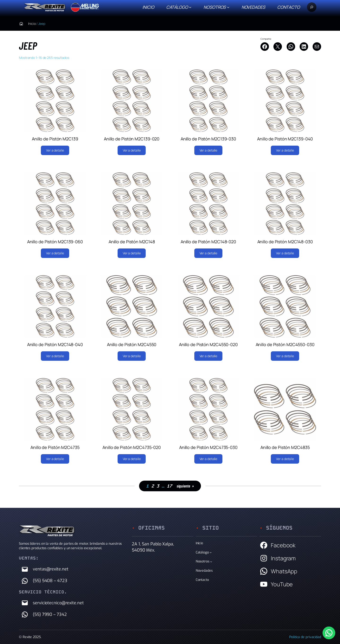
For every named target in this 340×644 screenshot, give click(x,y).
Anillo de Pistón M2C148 (132, 242)
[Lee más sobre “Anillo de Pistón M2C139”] (55, 150)
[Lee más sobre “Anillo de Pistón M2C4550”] (132, 356)
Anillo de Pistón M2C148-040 (55, 344)
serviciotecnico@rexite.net (58, 603)
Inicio (148, 7)
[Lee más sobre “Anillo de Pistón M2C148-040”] (55, 356)
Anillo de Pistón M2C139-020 (132, 139)
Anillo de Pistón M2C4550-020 (208, 344)
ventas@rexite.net (51, 569)
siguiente (185, 486)
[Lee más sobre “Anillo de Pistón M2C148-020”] (208, 253)
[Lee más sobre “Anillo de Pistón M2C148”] (132, 253)
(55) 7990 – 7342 (50, 614)
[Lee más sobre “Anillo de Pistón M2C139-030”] (208, 150)
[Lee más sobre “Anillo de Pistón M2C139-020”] (132, 150)
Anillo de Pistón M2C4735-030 (208, 447)
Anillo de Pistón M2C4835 (285, 447)
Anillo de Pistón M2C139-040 (285, 139)
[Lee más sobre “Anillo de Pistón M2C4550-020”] (208, 356)
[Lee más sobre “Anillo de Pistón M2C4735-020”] (132, 459)
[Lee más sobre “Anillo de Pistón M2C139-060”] (55, 253)
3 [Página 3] (158, 486)
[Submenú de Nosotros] (228, 7)
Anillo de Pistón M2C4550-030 (285, 344)
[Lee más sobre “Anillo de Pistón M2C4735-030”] (208, 459)
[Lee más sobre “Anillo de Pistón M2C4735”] (55, 459)
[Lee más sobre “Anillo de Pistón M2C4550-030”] (285, 356)
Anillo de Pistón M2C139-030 (208, 139)
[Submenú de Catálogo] (190, 7)
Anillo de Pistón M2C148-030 (285, 242)
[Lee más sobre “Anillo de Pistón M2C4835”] (285, 459)
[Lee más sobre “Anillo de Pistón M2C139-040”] (285, 150)
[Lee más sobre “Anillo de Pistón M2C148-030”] (285, 253)
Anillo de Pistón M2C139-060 (55, 242)
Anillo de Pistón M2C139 (55, 139)
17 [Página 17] (170, 486)
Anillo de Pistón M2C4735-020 (132, 447)
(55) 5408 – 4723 (50, 581)
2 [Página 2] (153, 486)
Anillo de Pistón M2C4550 (132, 344)
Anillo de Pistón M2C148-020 (208, 242)
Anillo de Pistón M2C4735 (55, 447)
